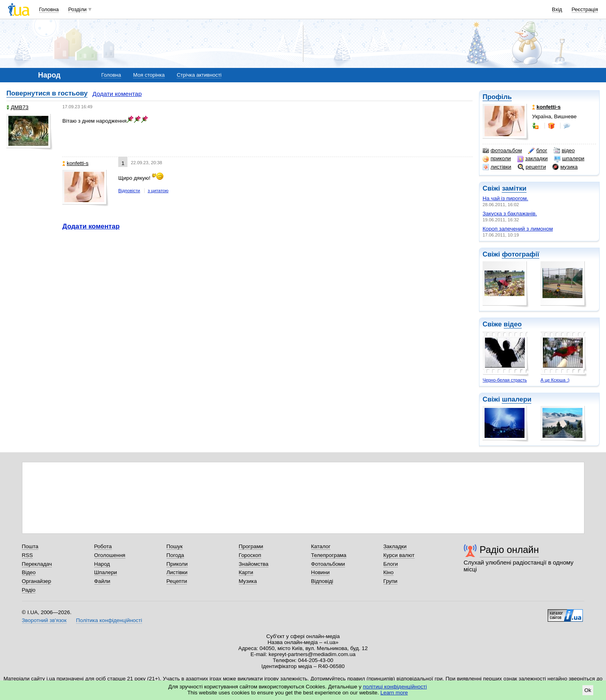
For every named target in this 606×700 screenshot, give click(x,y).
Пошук (175, 546)
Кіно (389, 572)
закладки (532, 159)
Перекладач (37, 564)
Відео (29, 572)
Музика (248, 581)
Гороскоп (250, 555)
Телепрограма (329, 555)
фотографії (520, 254)
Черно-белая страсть (505, 380)
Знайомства (254, 564)
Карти (246, 572)
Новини (321, 572)
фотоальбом (502, 151)
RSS (28, 555)
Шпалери (106, 572)
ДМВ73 (17, 107)
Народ (102, 564)
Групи (390, 581)
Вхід (557, 9)
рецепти (532, 167)
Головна (49, 9)
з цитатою (158, 191)
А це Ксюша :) (555, 380)
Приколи (177, 564)
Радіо (29, 590)
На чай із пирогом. (505, 198)
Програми (251, 546)
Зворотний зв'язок (44, 620)
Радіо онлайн (510, 550)
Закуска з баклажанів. (510, 214)
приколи (497, 159)
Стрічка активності (199, 75)
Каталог (321, 546)
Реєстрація (585, 9)
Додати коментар (117, 94)
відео (564, 151)
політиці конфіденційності (395, 687)
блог (537, 151)
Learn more (394, 693)
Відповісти (129, 191)
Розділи (77, 9)
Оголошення (110, 555)
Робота (103, 546)
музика (565, 167)
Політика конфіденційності (109, 620)
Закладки (395, 546)
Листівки (177, 572)
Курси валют (399, 555)
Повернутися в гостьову (47, 93)
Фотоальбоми (328, 564)
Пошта (30, 546)
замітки (514, 188)
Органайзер (37, 581)
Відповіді (322, 581)
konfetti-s (76, 163)
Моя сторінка (149, 75)
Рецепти (177, 581)
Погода (175, 555)
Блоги (391, 564)
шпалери (569, 159)
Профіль (497, 97)
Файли (102, 581)
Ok (588, 690)
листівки (497, 167)
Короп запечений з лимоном (518, 229)
